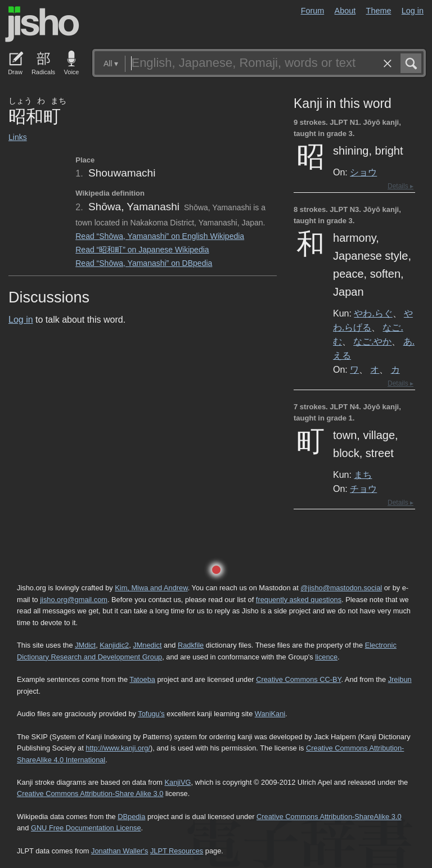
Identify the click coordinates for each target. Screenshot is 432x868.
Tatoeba (142, 679)
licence (326, 657)
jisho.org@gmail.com (74, 600)
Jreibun (400, 679)
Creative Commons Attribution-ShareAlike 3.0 (329, 817)
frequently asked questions (299, 600)
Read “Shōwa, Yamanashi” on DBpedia (144, 263)
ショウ (363, 172)
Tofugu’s (151, 714)
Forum (313, 11)
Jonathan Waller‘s (120, 851)
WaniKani (270, 714)
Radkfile (191, 645)
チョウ (363, 489)
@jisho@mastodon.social (341, 588)
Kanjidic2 (114, 645)
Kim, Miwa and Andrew (151, 588)
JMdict (85, 645)
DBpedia (131, 817)
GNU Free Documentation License (86, 828)
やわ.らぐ (373, 313)
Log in (413, 11)
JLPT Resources (177, 851)
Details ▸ (400, 186)
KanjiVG (177, 782)
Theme (379, 11)
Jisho (42, 24)
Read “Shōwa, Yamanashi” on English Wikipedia (160, 236)
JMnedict (147, 645)
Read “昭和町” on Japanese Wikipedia (142, 250)
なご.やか (372, 341)
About (345, 11)
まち (363, 474)
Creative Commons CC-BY (298, 679)
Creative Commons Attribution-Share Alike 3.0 (90, 794)
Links (18, 137)
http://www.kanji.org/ (118, 748)
